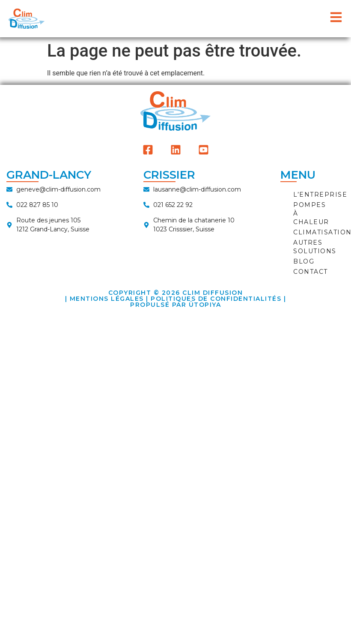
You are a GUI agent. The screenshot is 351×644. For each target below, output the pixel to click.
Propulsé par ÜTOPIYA (175, 305)
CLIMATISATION (317, 232)
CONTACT (311, 272)
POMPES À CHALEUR (311, 213)
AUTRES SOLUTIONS (315, 247)
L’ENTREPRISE (317, 195)
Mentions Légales (107, 299)
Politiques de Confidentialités (216, 299)
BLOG (304, 261)
